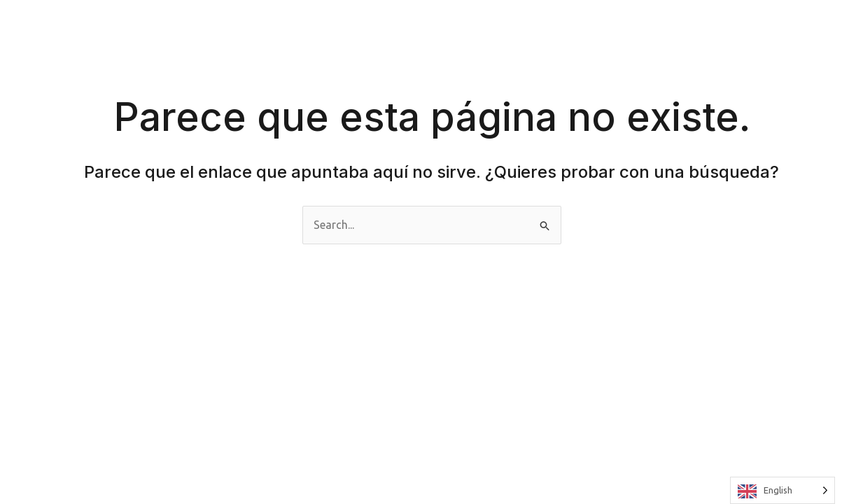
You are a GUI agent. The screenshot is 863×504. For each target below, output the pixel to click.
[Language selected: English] (783, 490)
